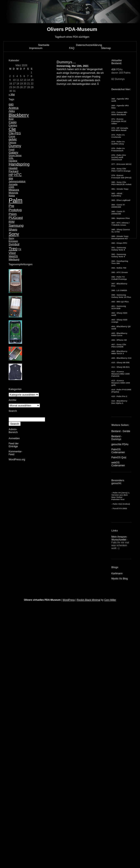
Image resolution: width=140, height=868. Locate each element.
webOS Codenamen (118, 464)
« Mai (12, 94)
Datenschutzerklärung (89, 45)
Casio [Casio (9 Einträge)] (13, 122)
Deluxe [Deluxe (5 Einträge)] (12, 142)
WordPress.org (17, 460)
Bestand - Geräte (121, 431)
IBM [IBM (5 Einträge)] (11, 179)
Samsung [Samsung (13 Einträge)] (16, 226)
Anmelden (14, 438)
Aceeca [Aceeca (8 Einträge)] (14, 108)
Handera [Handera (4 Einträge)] (13, 161)
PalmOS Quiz (119, 457)
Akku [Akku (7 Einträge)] (12, 111)
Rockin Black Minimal (89, 600)
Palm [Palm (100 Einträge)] (16, 200)
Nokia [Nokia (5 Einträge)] (12, 196)
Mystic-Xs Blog (120, 579)
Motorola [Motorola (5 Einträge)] (13, 193)
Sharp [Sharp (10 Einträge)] (13, 229)
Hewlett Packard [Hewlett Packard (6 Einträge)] (13, 170)
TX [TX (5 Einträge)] (20, 249)
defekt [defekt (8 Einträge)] (13, 139)
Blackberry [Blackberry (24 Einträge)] (19, 115)
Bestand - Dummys (117, 438)
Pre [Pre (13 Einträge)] (11, 206)
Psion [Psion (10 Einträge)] (13, 214)
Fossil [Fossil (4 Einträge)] (12, 149)
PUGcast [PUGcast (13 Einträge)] (16, 218)
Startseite (44, 45)
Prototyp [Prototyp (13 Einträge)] (15, 210)
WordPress (69, 600)
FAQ (72, 48)
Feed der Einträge (14, 445)
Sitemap (106, 48)
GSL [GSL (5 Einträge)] (11, 158)
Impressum (36, 48)
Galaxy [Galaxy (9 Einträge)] (13, 152)
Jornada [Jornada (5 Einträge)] (13, 184)
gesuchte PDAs (120, 444)
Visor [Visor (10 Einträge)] (12, 253)
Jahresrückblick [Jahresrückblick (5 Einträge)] (17, 181)
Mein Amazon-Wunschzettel (119, 538)
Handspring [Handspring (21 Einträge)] (19, 164)
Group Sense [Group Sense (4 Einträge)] (15, 155)
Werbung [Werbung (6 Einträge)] (14, 259)
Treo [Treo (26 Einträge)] (13, 249)
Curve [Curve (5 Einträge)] (12, 136)
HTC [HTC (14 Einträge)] (18, 175)
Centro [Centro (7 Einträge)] (13, 125)
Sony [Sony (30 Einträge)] (14, 234)
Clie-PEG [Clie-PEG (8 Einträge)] (15, 133)
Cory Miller (110, 600)
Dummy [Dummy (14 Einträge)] (15, 146)
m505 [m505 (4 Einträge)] (11, 187)
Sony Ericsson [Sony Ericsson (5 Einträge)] (13, 240)
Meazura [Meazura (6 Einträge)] (14, 190)
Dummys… (66, 62)
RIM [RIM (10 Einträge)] (12, 222)
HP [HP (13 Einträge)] (11, 175)
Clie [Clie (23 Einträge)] (12, 129)
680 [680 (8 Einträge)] (11, 105)
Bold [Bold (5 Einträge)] (11, 119)
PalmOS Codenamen (118, 451)
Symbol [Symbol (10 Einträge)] (14, 244)
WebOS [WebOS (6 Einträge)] (13, 256)
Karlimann (117, 573)
